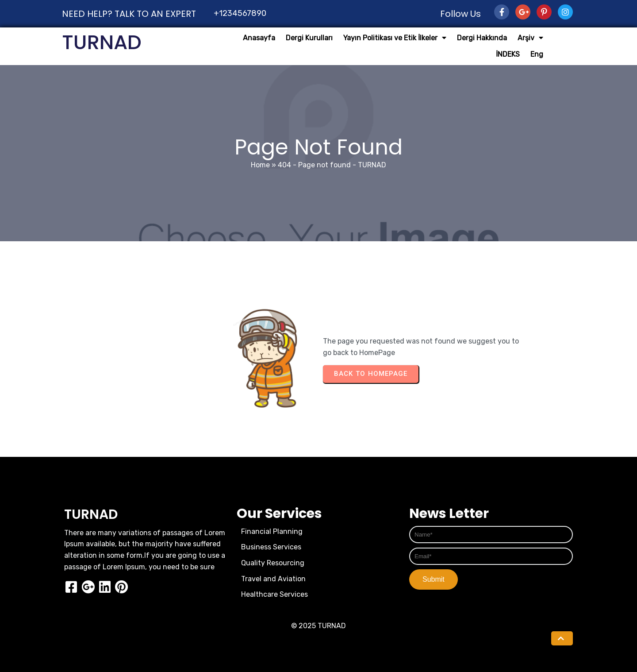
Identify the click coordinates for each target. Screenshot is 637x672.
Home (260, 165)
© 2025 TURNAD (318, 626)
